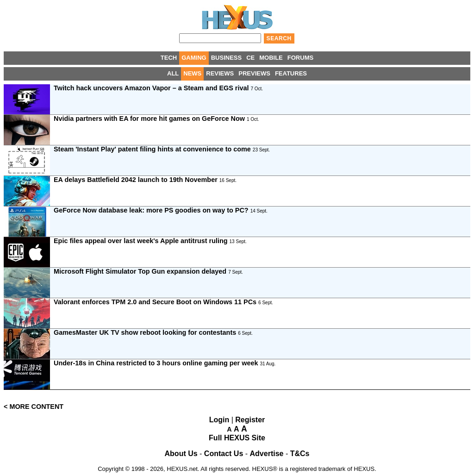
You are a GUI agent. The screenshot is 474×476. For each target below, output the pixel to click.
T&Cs (300, 454)
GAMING (194, 58)
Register (250, 420)
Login (219, 420)
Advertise (267, 454)
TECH (169, 58)
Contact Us (224, 454)
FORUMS (300, 58)
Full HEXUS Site (237, 438)
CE (250, 58)
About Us (181, 454)
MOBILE (271, 58)
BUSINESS (226, 58)
